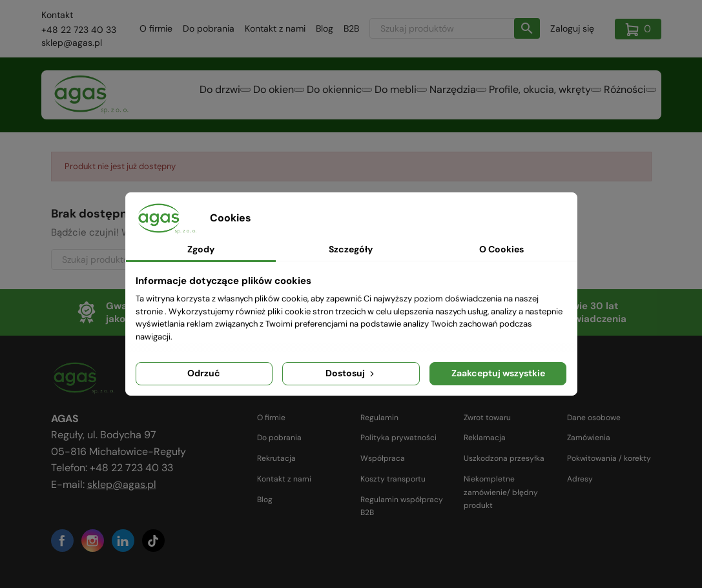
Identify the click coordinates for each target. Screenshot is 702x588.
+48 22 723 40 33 (79, 30)
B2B (351, 28)
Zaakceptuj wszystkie (498, 373)
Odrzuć (204, 373)
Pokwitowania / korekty (609, 458)
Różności (623, 94)
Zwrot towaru (487, 418)
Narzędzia (447, 94)
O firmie (156, 28)
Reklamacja (485, 438)
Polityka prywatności (398, 438)
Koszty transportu (393, 479)
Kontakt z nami (275, 28)
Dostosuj (351, 373)
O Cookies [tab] (501, 249)
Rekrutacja (276, 458)
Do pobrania (209, 28)
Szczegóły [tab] (351, 249)
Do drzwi (194, 94)
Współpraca (383, 458)
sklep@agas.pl (72, 43)
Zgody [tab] (201, 249)
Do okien (254, 94)
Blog (325, 28)
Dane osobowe (594, 418)
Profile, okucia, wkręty (536, 94)
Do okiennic (319, 94)
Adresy (580, 479)
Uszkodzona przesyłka (504, 458)
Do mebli (385, 94)
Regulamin (379, 418)
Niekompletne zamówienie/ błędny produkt (501, 492)
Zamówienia (589, 438)
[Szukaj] (455, 28)
